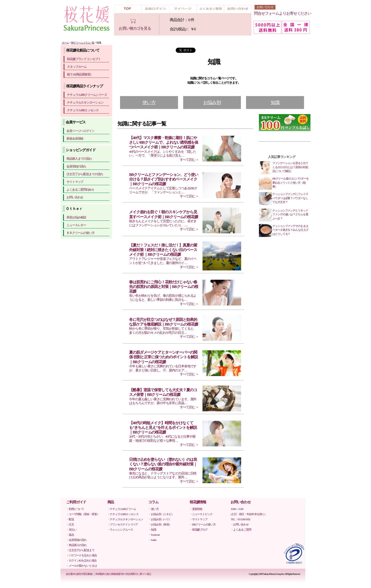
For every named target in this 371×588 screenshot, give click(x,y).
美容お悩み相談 (76, 217)
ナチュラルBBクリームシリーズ (87, 95)
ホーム (65, 43)
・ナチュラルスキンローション (125, 519)
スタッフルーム (77, 67)
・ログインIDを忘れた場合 (81, 560)
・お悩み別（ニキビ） (161, 514)
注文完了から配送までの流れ (85, 174)
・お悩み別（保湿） (160, 524)
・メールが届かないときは (82, 566)
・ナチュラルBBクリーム (122, 509)
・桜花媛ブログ (199, 530)
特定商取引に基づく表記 (138, 574)
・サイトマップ (199, 519)
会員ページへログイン (81, 131)
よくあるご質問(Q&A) (80, 190)
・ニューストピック (201, 514)
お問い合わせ (75, 197)
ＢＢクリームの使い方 (81, 233)
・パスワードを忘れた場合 (82, 555)
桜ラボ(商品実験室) (79, 74)
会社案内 (70, 574)
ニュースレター (76, 225)
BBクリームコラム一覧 (83, 43)
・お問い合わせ (239, 524)
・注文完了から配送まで (80, 550)
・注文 (70, 524)
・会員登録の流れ (76, 540)
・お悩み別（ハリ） (160, 519)
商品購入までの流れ (79, 159)
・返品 (70, 535)
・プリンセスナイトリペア (123, 524)
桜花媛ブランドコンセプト (84, 59)
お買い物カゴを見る (135, 28)
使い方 (149, 103)
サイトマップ (75, 182)
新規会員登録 (75, 139)
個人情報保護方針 (115, 574)
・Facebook (154, 535)
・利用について (75, 509)
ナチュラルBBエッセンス (83, 110)
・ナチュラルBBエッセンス (123, 514)
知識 (275, 103)
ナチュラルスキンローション (85, 103)
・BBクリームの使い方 (203, 524)
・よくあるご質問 (241, 530)
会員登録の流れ (76, 166)
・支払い (71, 530)
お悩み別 (212, 103)
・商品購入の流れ (76, 545)
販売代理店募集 (84, 574)
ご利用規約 (99, 574)
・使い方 (154, 509)
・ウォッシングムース (120, 530)
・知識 (152, 530)
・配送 (70, 519)
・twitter (152, 540)
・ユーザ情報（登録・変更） (83, 514)
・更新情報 (196, 509)
